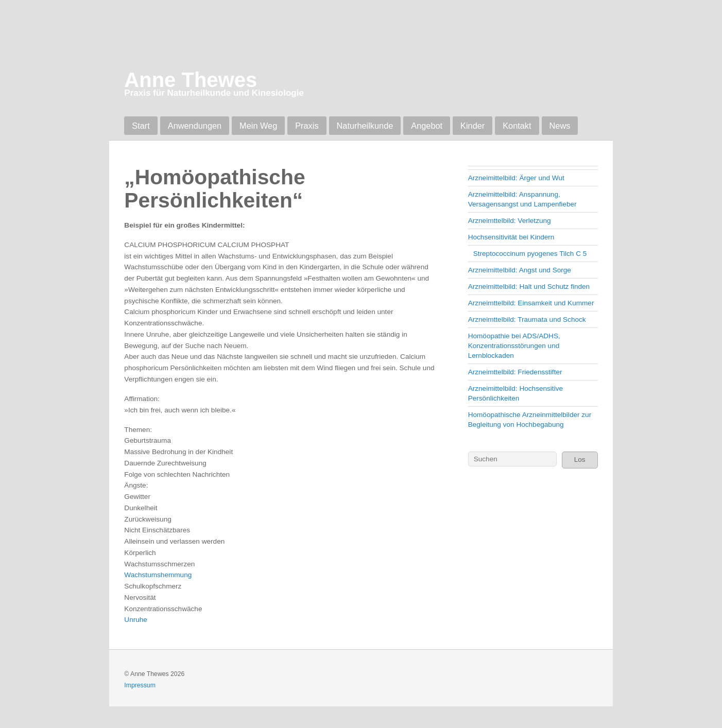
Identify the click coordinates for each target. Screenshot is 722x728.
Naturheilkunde (365, 126)
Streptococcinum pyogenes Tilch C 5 (530, 254)
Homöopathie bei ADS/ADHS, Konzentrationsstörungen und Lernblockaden (514, 346)
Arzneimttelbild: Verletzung (510, 221)
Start (141, 126)
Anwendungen (195, 126)
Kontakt (517, 126)
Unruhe (136, 620)
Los (580, 460)
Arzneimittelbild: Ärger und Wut (516, 178)
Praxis (307, 126)
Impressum (140, 685)
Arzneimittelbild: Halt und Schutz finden (529, 287)
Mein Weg (258, 126)
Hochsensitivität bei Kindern (511, 237)
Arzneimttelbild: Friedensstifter (515, 372)
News (560, 126)
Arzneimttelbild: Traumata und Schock (527, 319)
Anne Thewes (191, 80)
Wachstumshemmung (158, 575)
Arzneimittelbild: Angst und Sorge (520, 270)
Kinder (472, 126)
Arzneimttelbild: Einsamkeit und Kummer (531, 303)
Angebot (427, 126)
